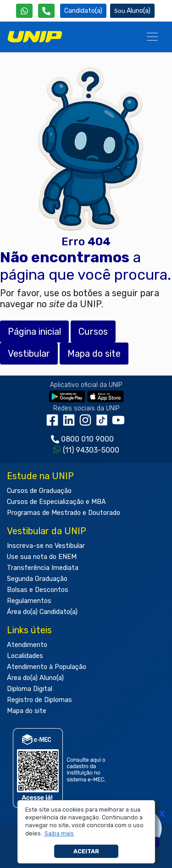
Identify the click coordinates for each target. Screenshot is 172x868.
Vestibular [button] (29, 354)
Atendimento (27, 645)
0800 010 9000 (87, 439)
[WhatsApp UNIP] (24, 11)
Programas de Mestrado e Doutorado (64, 513)
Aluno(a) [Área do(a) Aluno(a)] (132, 11)
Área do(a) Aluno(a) (35, 678)
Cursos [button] (93, 332)
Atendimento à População (47, 667)
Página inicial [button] (34, 332)
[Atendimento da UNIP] (46, 11)
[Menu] (152, 37)
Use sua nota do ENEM (42, 557)
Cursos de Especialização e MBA (56, 502)
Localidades (25, 656)
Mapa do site (27, 711)
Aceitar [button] (86, 851)
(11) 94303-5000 (91, 450)
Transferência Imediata (43, 568)
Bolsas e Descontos (38, 590)
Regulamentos (29, 601)
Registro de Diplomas (39, 700)
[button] (59, 834)
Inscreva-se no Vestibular (46, 546)
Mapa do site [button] (94, 354)
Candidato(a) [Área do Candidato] (83, 11)
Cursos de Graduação (39, 491)
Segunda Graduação (37, 579)
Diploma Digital (30, 689)
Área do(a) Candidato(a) (42, 612)
